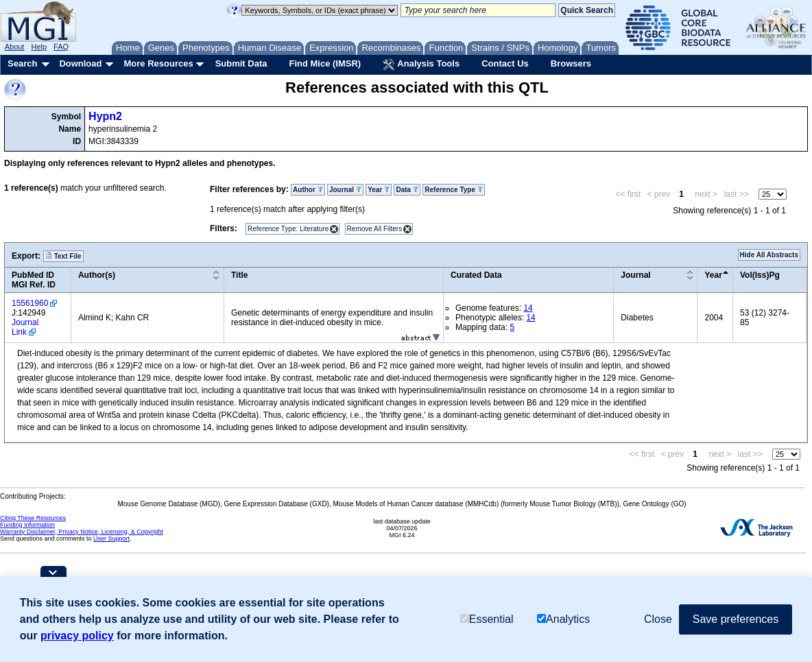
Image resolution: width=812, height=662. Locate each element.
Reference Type (454, 190)
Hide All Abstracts (769, 255)
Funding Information (27, 525)
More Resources (158, 63)
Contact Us (505, 63)
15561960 (30, 303)
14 (528, 308)
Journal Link (25, 327)
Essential (487, 619)
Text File (63, 256)
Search (22, 63)
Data (407, 190)
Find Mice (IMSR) (325, 63)
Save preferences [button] (736, 619)
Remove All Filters (375, 229)
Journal (345, 190)
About (15, 47)
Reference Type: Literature (288, 229)
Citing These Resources (33, 518)
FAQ (61, 47)
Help (39, 47)
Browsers (571, 63)
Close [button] (658, 619)
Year (379, 190)
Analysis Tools (421, 64)
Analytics (563, 619)
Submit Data (241, 63)
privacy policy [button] (77, 636)
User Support (111, 539)
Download (80, 63)
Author (308, 190)
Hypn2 (105, 116)
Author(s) (97, 275)
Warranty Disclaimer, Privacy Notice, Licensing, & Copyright (82, 532)
